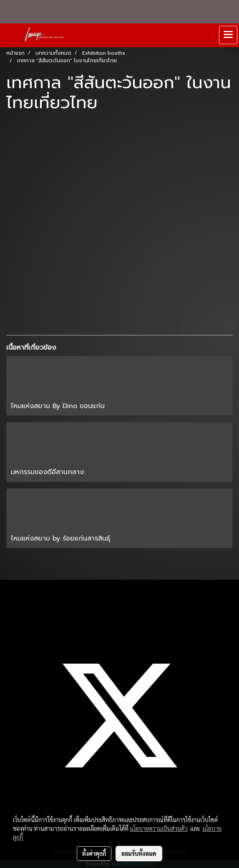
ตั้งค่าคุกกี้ (94, 853)
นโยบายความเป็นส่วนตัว (159, 828)
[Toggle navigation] (228, 35)
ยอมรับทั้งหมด (139, 853)
